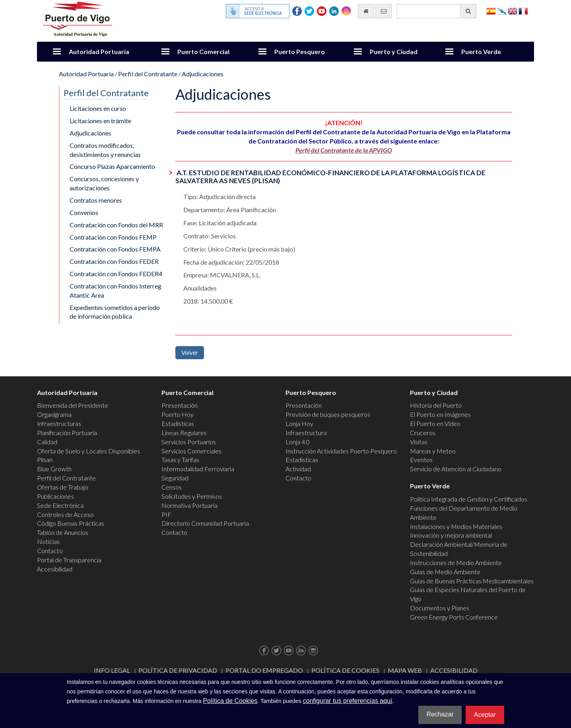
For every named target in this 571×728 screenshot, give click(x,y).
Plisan (45, 460)
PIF (166, 514)
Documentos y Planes (440, 608)
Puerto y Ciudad (394, 51)
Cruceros (423, 433)
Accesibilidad (55, 569)
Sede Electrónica (60, 505)
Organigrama (54, 414)
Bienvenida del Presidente (73, 405)
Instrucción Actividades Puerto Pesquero (341, 451)
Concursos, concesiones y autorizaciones (104, 183)
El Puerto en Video (435, 423)
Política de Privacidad (178, 670)
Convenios (84, 212)
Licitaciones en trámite (100, 121)
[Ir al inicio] (366, 11)
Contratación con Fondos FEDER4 (116, 274)
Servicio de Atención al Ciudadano (456, 469)
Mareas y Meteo (433, 451)
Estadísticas (178, 423)
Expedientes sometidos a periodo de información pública (115, 312)
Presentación (180, 405)
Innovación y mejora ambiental (451, 535)
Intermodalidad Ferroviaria (198, 469)
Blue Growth (54, 469)
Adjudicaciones (203, 74)
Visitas (419, 442)
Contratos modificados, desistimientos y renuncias (105, 150)
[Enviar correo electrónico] (384, 11)
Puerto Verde (481, 51)
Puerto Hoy (178, 414)
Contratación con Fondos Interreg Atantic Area (116, 290)
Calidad (47, 442)
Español (491, 11)
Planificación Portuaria (67, 433)
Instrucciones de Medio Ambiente (456, 562)
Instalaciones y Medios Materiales (456, 526)
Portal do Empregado (264, 670)
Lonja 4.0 (298, 442)
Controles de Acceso (65, 514)
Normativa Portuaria (189, 505)
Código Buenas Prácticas (71, 523)
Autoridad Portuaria (99, 51)
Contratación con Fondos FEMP (113, 237)
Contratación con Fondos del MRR (116, 225)
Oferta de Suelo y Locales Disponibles (88, 451)
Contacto (50, 551)
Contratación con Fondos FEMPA (115, 249)
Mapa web (405, 670)
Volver (190, 352)
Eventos (421, 460)
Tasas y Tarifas (180, 460)
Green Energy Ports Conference (454, 617)
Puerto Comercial (203, 51)
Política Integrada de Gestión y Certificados (469, 499)
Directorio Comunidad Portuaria (205, 523)
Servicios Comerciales (191, 451)
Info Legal (112, 670)
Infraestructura (306, 433)
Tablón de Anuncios (63, 532)
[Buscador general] (437, 11)
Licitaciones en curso (98, 108)
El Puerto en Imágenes (440, 414)
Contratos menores (96, 200)
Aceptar (485, 715)
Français (523, 11)
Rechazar (440, 714)
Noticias (48, 541)
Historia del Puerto (436, 405)
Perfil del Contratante (148, 74)
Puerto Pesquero (300, 51)
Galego (502, 11)
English (513, 11)
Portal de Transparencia (69, 560)
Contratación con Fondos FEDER (114, 261)
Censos (172, 487)
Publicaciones (55, 496)
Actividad (298, 469)
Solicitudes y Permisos (192, 496)
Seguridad (175, 478)
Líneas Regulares (184, 433)
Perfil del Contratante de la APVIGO (344, 150)
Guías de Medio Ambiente (445, 572)
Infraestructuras (59, 423)
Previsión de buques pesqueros (328, 414)
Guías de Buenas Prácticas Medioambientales (472, 581)
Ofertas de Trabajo (63, 487)
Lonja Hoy (299, 423)
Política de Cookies (345, 670)
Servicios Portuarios (189, 442)
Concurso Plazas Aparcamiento (112, 166)
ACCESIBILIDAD (454, 670)
